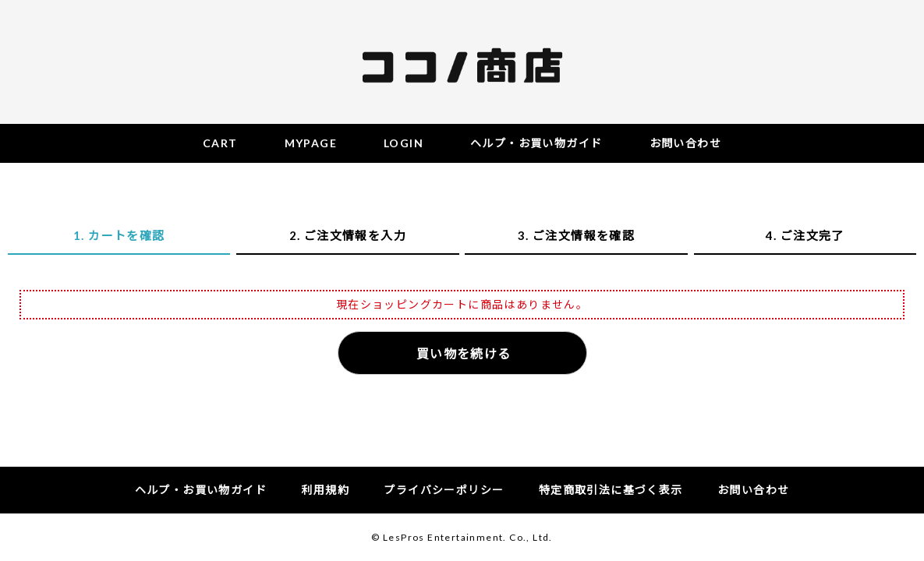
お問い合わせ (753, 490)
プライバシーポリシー (444, 490)
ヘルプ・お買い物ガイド (201, 490)
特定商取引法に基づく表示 (611, 490)
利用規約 (325, 490)
